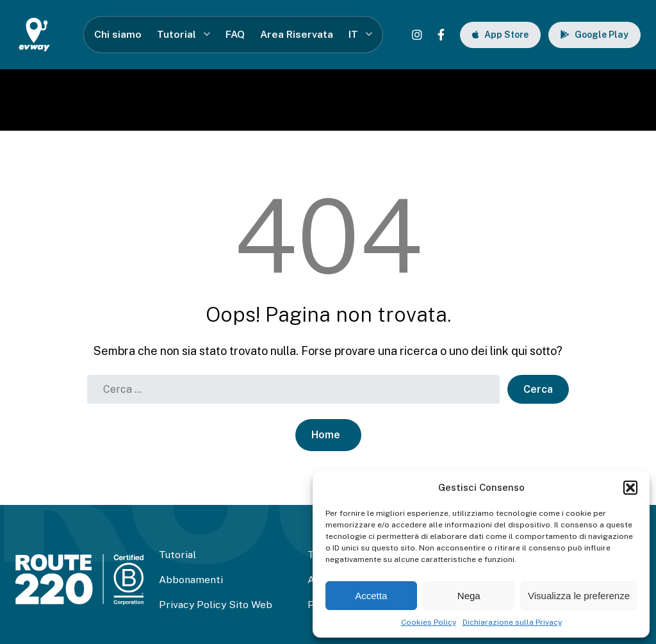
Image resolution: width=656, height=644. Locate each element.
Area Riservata (297, 34)
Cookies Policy (429, 622)
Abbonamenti (191, 580)
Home (326, 435)
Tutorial (176, 34)
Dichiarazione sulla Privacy (512, 622)
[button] (630, 488)
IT (353, 34)
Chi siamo (118, 34)
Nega (469, 596)
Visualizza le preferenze (579, 596)
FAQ (235, 34)
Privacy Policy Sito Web (216, 605)
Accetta (371, 596)
